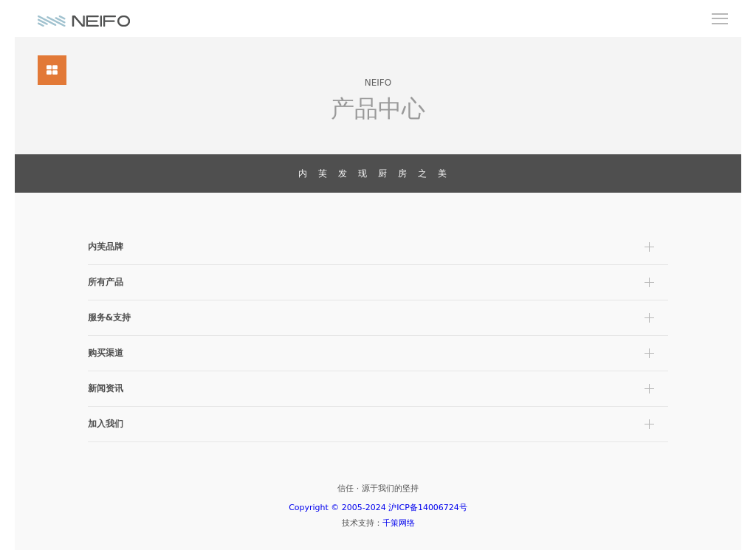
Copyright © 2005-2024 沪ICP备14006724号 (378, 508)
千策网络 (399, 523)
